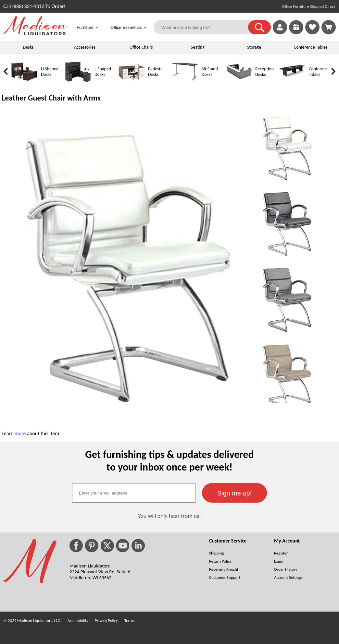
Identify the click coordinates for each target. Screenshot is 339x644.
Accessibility (78, 620)
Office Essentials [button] (129, 28)
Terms (130, 620)
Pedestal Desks (156, 72)
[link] (329, 27)
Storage (254, 47)
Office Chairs (141, 47)
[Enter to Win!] (296, 33)
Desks (28, 47)
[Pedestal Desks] (132, 83)
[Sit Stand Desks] (185, 83)
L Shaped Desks (103, 72)
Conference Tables (311, 47)
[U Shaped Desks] (24, 83)
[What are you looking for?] (205, 27)
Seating (198, 47)
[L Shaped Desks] (78, 83)
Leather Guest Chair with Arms (51, 98)
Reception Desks (264, 72)
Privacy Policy (106, 620)
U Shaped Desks (50, 72)
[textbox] (134, 493)
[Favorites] (312, 33)
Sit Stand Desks (210, 72)
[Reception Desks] (239, 83)
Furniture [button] (88, 28)
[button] (259, 27)
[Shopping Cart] (329, 27)
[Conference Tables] (292, 83)
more (20, 433)
